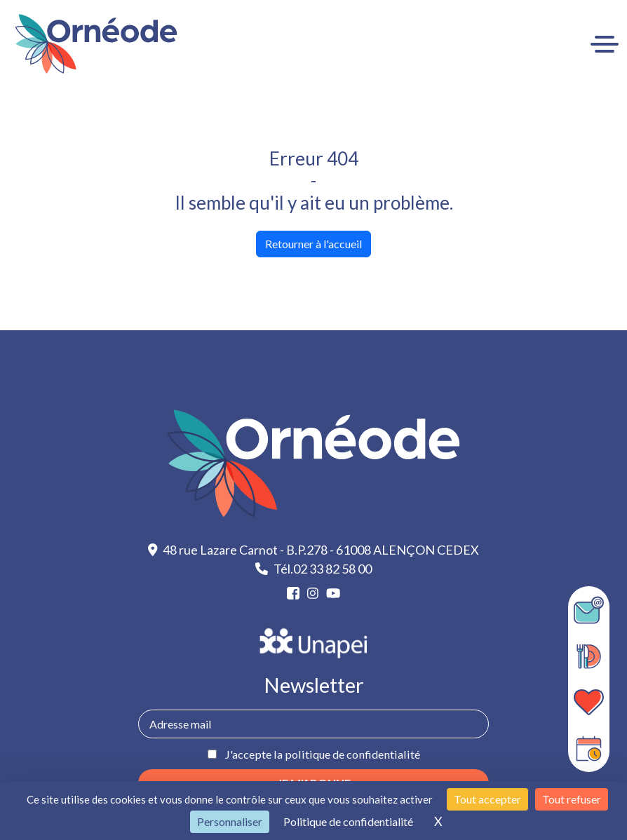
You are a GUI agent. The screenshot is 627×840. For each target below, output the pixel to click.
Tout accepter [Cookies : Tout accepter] (487, 799)
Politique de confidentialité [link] (348, 821)
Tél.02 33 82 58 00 (313, 569)
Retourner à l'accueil (313, 244)
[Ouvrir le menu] (605, 44)
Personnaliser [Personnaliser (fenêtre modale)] (230, 821)
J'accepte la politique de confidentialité (322, 754)
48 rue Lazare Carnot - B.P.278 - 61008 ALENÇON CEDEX (314, 550)
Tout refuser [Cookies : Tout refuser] (572, 799)
